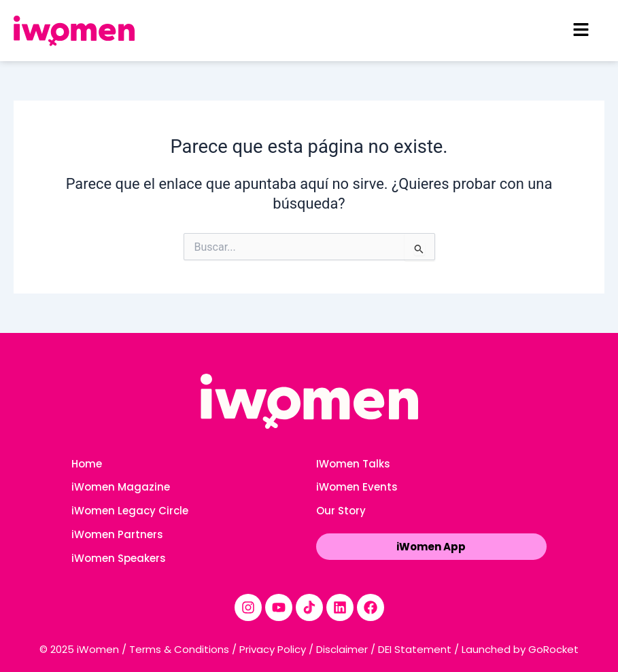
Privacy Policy (273, 649)
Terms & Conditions (179, 649)
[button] (581, 31)
